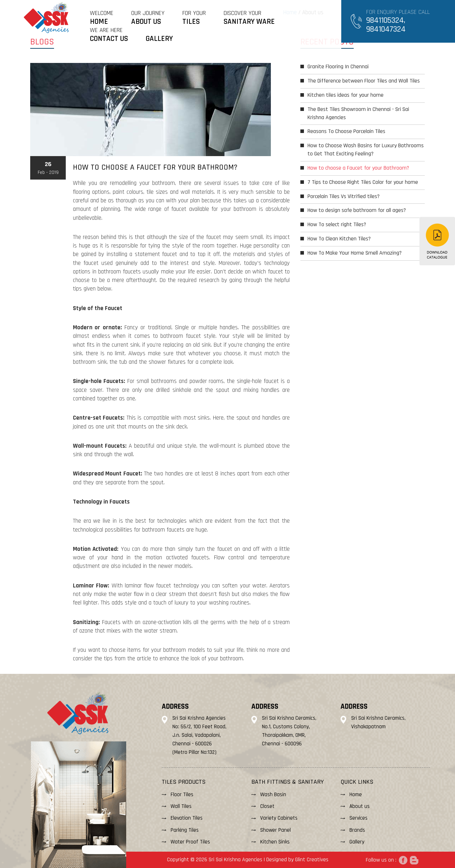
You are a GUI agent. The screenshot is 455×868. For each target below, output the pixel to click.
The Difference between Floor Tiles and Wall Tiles (364, 81)
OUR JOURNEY (148, 18)
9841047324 (386, 29)
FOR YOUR (194, 18)
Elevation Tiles (187, 818)
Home (356, 795)
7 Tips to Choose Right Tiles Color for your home (363, 182)
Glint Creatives (312, 860)
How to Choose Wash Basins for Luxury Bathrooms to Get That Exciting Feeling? (366, 150)
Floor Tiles (182, 795)
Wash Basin (273, 795)
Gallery (357, 842)
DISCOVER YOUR (249, 18)
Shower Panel (275, 830)
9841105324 (385, 20)
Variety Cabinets (279, 818)
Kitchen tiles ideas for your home (346, 95)
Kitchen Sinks (275, 842)
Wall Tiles (181, 806)
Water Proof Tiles (190, 842)
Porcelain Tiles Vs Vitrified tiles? (344, 196)
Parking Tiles (185, 830)
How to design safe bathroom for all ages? (357, 210)
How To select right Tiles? (337, 225)
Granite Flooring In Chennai (338, 67)
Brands (357, 830)
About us (360, 806)
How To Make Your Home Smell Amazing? (355, 253)
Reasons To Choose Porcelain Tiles (346, 131)
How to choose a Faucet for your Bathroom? (358, 168)
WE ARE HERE (109, 35)
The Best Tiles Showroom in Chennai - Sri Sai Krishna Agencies (358, 113)
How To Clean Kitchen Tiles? (339, 239)
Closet (267, 806)
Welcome (102, 18)
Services (358, 818)
